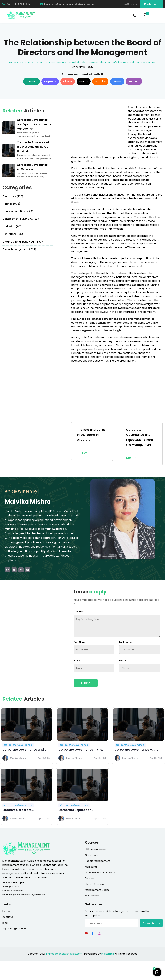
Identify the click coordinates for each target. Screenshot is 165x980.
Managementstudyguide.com (64, 954)
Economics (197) (13, 196)
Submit (86, 683)
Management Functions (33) (21, 219)
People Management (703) (19, 249)
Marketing (25, 63)
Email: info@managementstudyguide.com (67, 4)
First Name (80, 642)
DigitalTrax (108, 954)
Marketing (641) (12, 226)
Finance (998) (11, 204)
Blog (5, 923)
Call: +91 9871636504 (17, 4)
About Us (8, 917)
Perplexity (50, 81)
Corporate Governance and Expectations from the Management (142, 444)
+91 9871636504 (15, 890)
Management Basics (97, 890)
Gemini (117, 81)
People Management (98, 861)
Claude (68, 81)
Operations (92, 855)
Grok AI (84, 81)
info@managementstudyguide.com (27, 895)
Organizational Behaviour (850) (23, 242)
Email (77, 661)
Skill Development (95, 849)
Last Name (125, 642)
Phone (123, 661)
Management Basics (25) (19, 211)
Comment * (80, 612)
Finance (90, 878)
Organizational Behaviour (100, 872)
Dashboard (151, 4)
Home (12, 63)
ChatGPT (31, 81)
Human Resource (95, 884)
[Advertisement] (98, 128)
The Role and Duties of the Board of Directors (92, 441)
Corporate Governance (49, 63)
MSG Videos (92, 896)
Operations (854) (14, 234)
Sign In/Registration (14, 928)
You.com (134, 81)
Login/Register (129, 4)
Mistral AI (100, 81)
